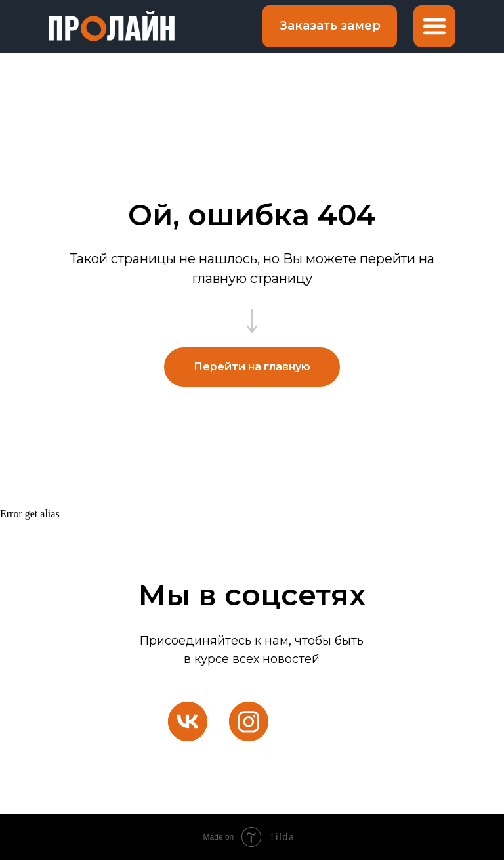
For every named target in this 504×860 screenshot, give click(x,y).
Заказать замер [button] (330, 26)
